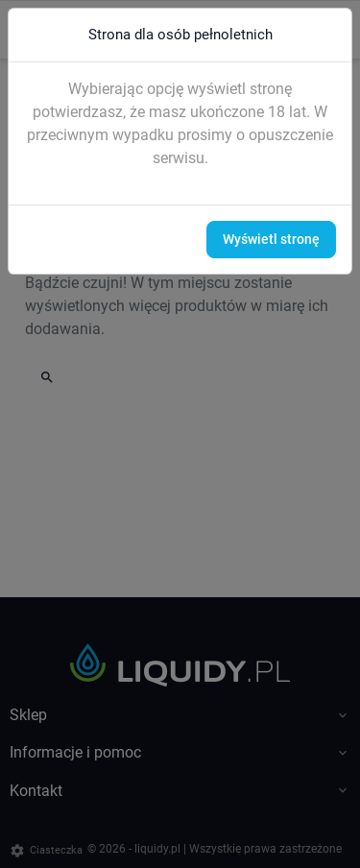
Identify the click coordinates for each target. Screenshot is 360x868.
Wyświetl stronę (271, 239)
